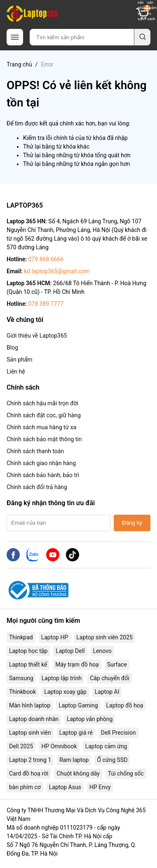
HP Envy (100, 787)
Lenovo (102, 651)
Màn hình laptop (30, 705)
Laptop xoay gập (65, 692)
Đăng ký (132, 523)
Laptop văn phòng (90, 719)
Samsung (21, 678)
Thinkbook (22, 692)
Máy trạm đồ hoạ (77, 665)
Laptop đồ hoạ (125, 705)
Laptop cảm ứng (106, 746)
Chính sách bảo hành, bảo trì (43, 475)
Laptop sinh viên (30, 733)
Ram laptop (74, 760)
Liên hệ (16, 371)
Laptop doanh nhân (34, 719)
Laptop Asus (65, 787)
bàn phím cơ (25, 787)
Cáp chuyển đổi (110, 678)
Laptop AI (107, 692)
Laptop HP (55, 637)
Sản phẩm (20, 359)
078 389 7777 (46, 304)
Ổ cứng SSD (112, 760)
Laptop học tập (28, 651)
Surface (117, 665)
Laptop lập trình (62, 678)
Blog (12, 348)
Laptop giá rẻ (76, 733)
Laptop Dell (70, 651)
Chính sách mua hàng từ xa (41, 427)
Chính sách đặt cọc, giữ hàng (44, 415)
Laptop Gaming (78, 705)
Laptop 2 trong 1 (30, 760)
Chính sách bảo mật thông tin (44, 439)
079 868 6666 (46, 259)
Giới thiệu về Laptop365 (37, 336)
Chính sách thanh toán (35, 451)
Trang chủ (19, 64)
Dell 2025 (21, 746)
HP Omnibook (59, 746)
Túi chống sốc (126, 773)
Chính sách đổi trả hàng (37, 487)
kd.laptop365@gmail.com (57, 271)
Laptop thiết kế (28, 665)
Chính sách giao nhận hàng (41, 463)
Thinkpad (21, 637)
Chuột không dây (78, 773)
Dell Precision (118, 733)
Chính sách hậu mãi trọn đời (42, 403)
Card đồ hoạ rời (29, 773)
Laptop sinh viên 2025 (104, 637)
